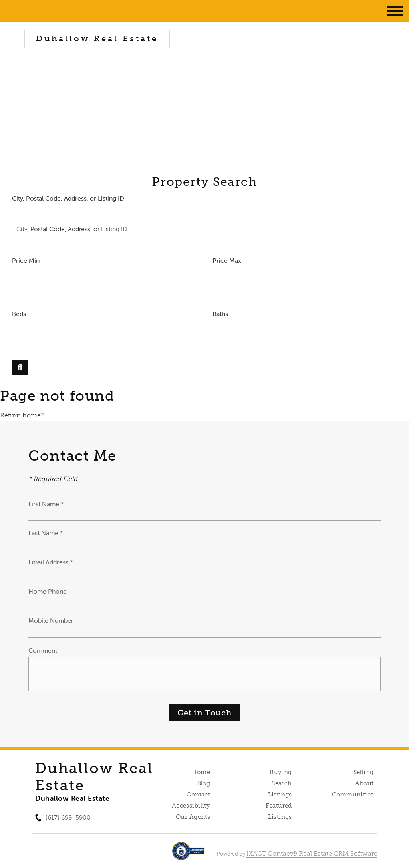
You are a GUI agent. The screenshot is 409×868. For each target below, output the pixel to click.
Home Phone (48, 591)
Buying (281, 772)
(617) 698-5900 (68, 817)
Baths (220, 314)
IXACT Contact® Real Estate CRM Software (312, 853)
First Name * (46, 504)
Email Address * (51, 562)
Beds (19, 314)
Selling (364, 772)
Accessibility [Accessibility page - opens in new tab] (191, 806)
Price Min (26, 260)
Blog (204, 783)
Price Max (227, 260)
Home (201, 772)
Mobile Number (51, 620)
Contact (198, 795)
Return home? (22, 415)
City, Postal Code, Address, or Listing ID (68, 198)
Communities (353, 795)
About (364, 783)
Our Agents (193, 817)
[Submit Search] (20, 367)
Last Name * (46, 533)
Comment (43, 650)
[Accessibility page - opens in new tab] (188, 855)
